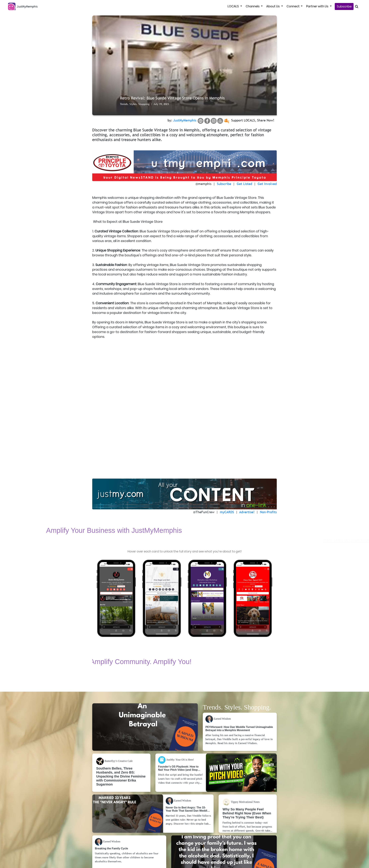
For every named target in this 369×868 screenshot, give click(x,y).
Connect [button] (293, 6)
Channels (253, 6)
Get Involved (267, 184)
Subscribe (344, 6)
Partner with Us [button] (318, 6)
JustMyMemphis (185, 120)
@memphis (203, 184)
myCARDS (227, 512)
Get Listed (244, 184)
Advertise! (247, 512)
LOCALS (234, 6)
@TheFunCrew (204, 512)
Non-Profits (268, 512)
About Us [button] (273, 6)
